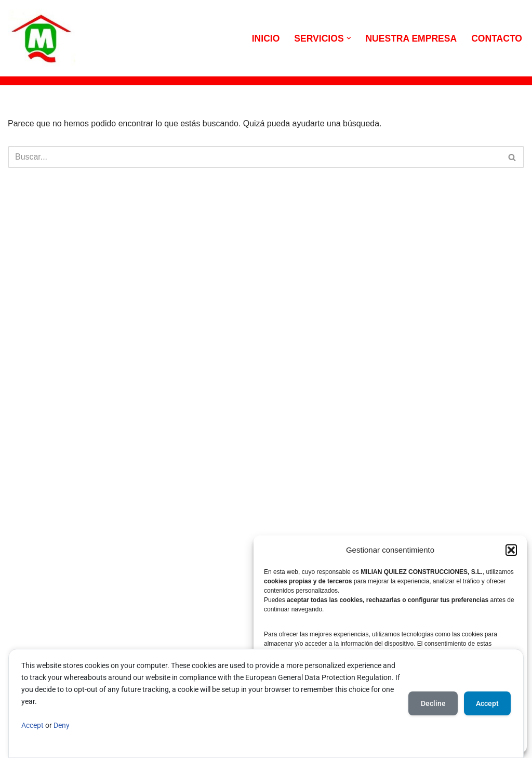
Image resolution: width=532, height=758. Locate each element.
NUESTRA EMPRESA (411, 38)
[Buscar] (254, 158)
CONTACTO (497, 38)
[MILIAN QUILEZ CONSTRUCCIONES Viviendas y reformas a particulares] (42, 38)
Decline (432, 703)
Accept (32, 726)
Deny (62, 726)
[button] (511, 550)
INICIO (265, 38)
